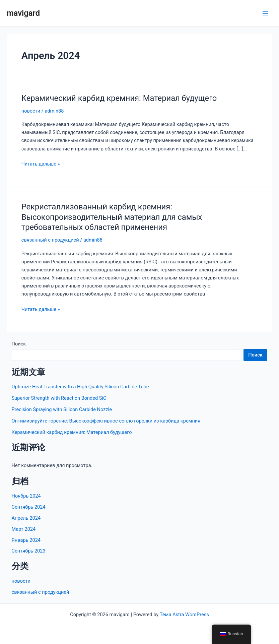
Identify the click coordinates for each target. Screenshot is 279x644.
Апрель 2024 (26, 518)
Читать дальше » (41, 164)
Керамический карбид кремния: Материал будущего (119, 98)
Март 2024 (24, 529)
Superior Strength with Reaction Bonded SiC (59, 398)
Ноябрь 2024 (26, 496)
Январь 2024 (26, 540)
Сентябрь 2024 (29, 507)
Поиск (19, 344)
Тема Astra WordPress (184, 615)
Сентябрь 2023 (29, 551)
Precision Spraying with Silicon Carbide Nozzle (62, 409)
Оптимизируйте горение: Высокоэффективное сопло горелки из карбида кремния (106, 421)
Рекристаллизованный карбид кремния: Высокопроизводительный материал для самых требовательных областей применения (112, 217)
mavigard (23, 13)
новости (31, 111)
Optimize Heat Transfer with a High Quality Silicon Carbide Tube (80, 387)
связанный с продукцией (50, 240)
